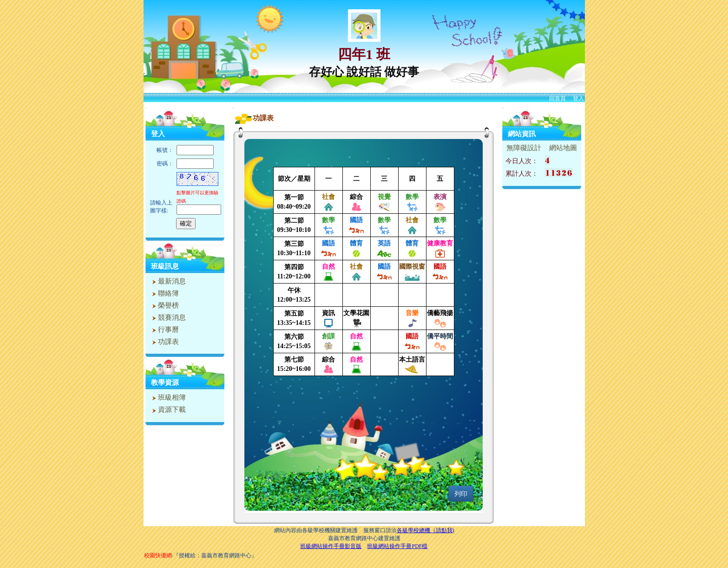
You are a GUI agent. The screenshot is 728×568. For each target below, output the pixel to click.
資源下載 (168, 409)
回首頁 (557, 99)
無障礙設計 (524, 148)
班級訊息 (165, 266)
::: (146, 108)
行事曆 (164, 330)
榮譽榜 (164, 305)
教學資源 (165, 383)
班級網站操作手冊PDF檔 (397, 546)
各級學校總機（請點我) (426, 530)
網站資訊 (522, 134)
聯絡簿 (164, 293)
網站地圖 (563, 148)
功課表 (164, 342)
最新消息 (168, 281)
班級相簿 (168, 397)
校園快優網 (158, 555)
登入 (578, 99)
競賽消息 (168, 317)
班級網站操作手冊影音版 (331, 546)
